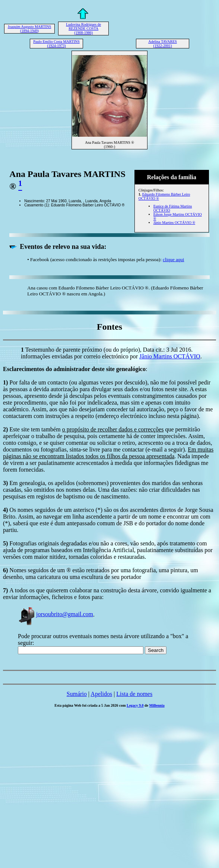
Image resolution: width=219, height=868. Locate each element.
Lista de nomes (134, 694)
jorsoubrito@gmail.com (55, 614)
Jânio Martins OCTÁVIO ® (174, 223)
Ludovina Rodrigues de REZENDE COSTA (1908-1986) (83, 28)
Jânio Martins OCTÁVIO (170, 356)
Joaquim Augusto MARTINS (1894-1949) (30, 29)
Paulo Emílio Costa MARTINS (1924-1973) (56, 44)
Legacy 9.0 (135, 705)
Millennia (157, 705)
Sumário (77, 694)
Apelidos (101, 694)
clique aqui (173, 259)
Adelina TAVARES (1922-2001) (163, 44)
